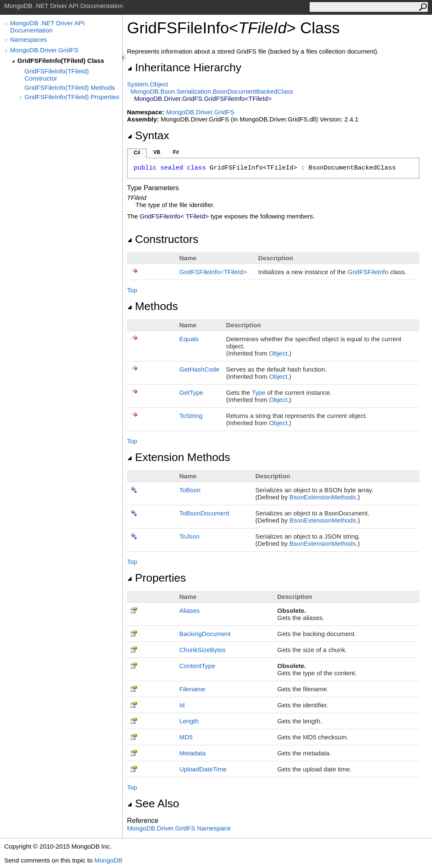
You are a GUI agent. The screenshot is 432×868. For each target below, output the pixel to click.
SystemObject (148, 84)
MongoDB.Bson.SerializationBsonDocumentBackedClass (212, 91)
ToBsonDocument (204, 513)
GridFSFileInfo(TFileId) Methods (70, 88)
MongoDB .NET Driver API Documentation (47, 27)
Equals (189, 339)
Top (132, 290)
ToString (191, 416)
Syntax (148, 135)
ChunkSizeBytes (202, 650)
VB (157, 152)
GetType (191, 392)
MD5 (186, 737)
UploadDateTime (203, 769)
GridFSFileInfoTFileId (213, 272)
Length (189, 721)
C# (137, 153)
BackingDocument (205, 634)
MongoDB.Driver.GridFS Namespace (179, 828)
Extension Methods (179, 457)
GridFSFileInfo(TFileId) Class (61, 61)
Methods (153, 306)
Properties (157, 578)
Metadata (193, 753)
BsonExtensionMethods (323, 497)
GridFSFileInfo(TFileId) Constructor (57, 75)
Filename (192, 689)
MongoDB (108, 860)
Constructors (163, 239)
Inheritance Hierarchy (184, 67)
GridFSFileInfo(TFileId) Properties (72, 97)
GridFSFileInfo (368, 272)
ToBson (190, 490)
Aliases (189, 611)
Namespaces (29, 39)
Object (278, 353)
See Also (153, 803)
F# (176, 152)
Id (182, 705)
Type (259, 392)
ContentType (197, 666)
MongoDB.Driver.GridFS (44, 50)
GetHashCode (199, 369)
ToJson (189, 536)
